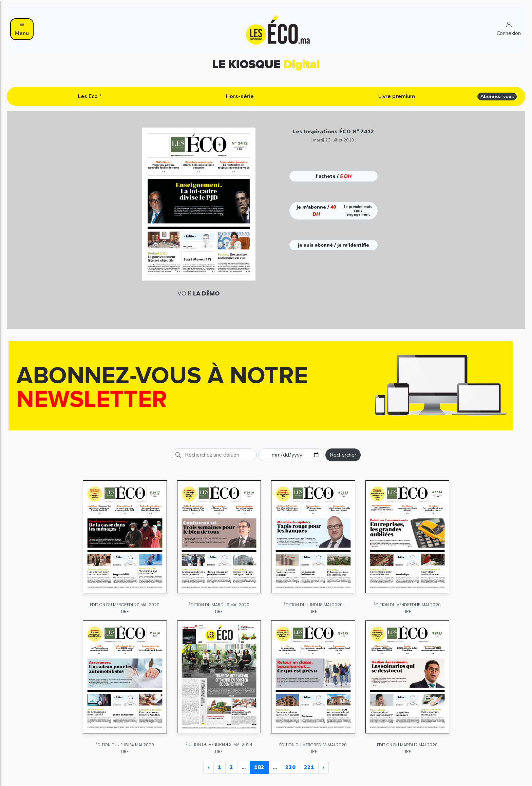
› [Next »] (324, 767)
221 (309, 767)
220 (290, 767)
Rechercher (343, 455)
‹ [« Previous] (208, 767)
